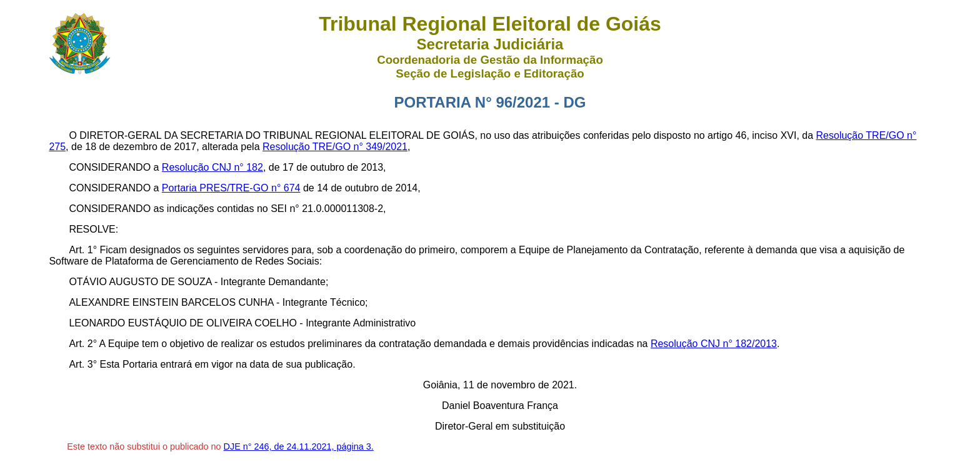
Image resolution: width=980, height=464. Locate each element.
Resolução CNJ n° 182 (212, 167)
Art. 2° (83, 344)
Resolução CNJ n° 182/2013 (714, 344)
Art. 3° (83, 364)
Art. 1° (83, 250)
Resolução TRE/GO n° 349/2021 (335, 147)
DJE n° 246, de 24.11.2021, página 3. (299, 446)
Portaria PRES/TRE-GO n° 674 (231, 188)
